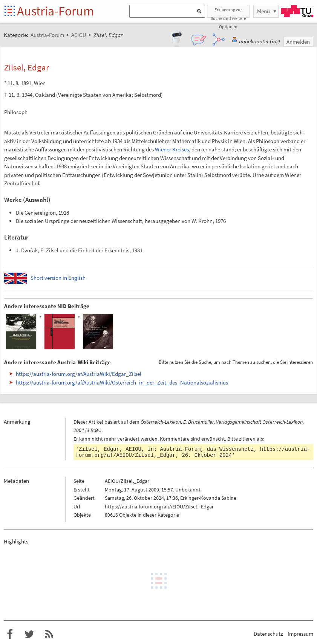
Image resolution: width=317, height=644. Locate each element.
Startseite (10, 11)
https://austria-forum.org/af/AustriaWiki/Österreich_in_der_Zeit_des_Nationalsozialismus (122, 382)
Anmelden (298, 42)
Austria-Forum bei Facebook (10, 634)
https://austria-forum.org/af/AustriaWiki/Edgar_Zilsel (79, 374)
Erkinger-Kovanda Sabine (208, 498)
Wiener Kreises (172, 149)
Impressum (300, 634)
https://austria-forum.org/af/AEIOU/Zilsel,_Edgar (159, 507)
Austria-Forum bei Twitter (29, 634)
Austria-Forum (55, 11)
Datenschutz (268, 634)
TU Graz (297, 11)
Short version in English (58, 278)
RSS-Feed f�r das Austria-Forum (49, 634)
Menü (263, 11)
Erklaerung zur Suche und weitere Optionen (228, 12)
